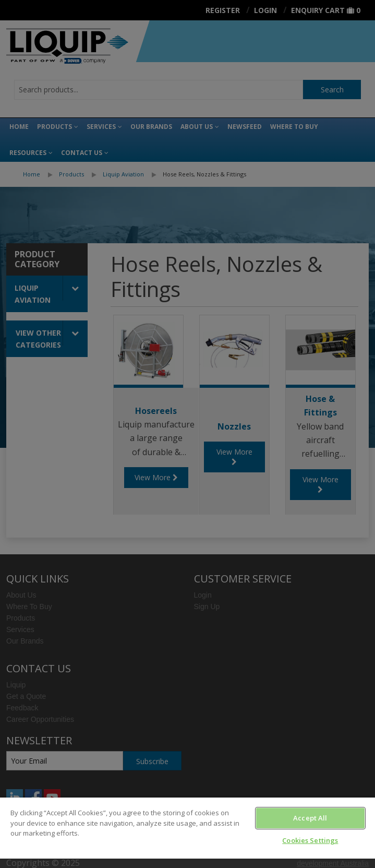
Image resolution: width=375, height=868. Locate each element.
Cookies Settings (310, 840)
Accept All (310, 818)
